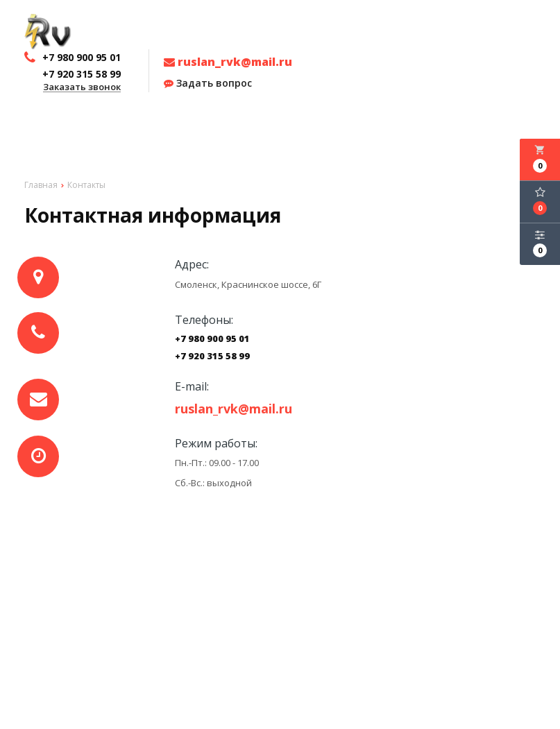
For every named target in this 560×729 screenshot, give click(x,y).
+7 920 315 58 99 (212, 356)
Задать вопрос (208, 83)
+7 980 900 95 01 (212, 339)
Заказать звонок (82, 87)
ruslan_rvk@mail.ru (228, 62)
